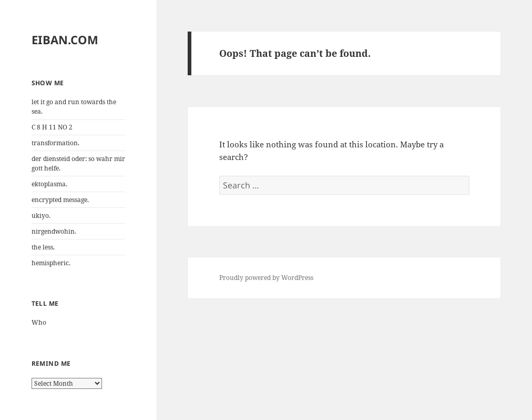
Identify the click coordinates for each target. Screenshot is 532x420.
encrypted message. (60, 200)
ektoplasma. (49, 184)
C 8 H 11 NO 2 (52, 127)
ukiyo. (41, 216)
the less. (43, 247)
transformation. (55, 143)
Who (39, 322)
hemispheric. (51, 263)
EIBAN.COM (65, 39)
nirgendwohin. (54, 231)
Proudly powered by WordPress (266, 278)
